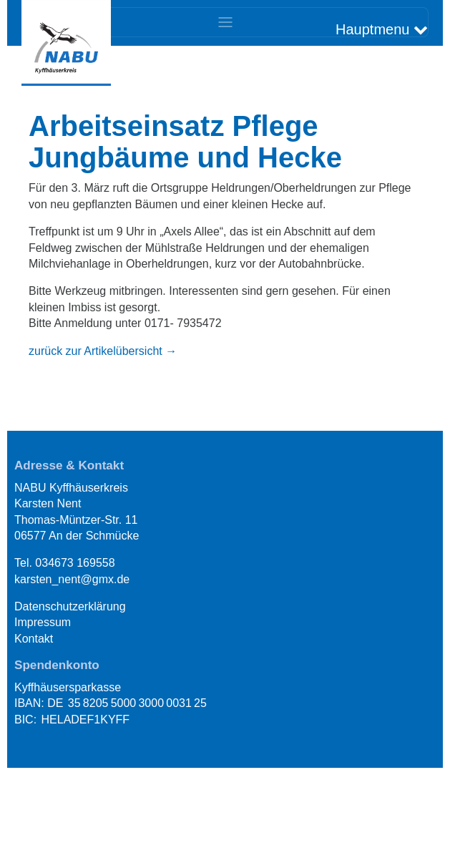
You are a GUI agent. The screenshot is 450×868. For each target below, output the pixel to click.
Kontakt (34, 639)
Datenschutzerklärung (70, 606)
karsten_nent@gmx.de (72, 579)
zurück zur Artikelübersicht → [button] (103, 351)
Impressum (43, 622)
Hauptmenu (382, 29)
